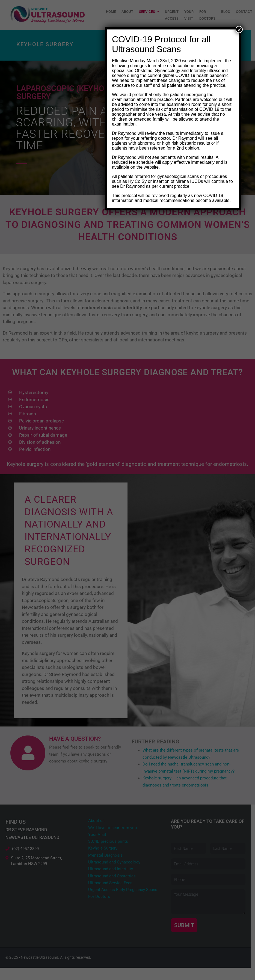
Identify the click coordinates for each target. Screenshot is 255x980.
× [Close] (239, 29)
